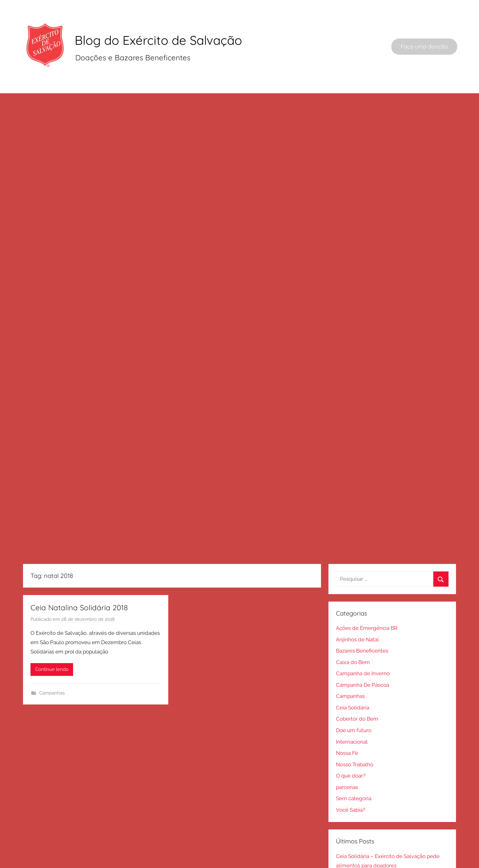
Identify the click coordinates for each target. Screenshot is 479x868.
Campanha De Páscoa (363, 664)
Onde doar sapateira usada (369, 856)
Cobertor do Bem (357, 698)
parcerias (347, 767)
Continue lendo (52, 649)
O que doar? (351, 755)
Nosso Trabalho (355, 744)
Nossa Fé (347, 732)
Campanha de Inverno (363, 653)
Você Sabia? (351, 789)
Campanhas (52, 672)
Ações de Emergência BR (367, 607)
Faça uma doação (424, 46)
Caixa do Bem (353, 642)
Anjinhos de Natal (357, 619)
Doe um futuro (354, 710)
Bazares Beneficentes (362, 630)
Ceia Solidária (353, 687)
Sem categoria (354, 778)
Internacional (352, 721)
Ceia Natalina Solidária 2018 (79, 587)
